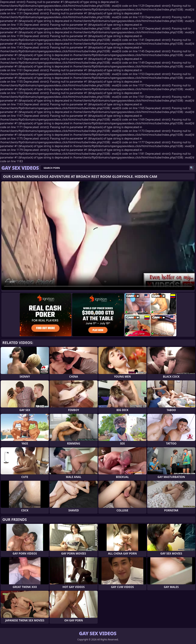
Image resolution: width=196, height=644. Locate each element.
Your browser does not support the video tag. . (98, 236)
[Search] (192, 168)
